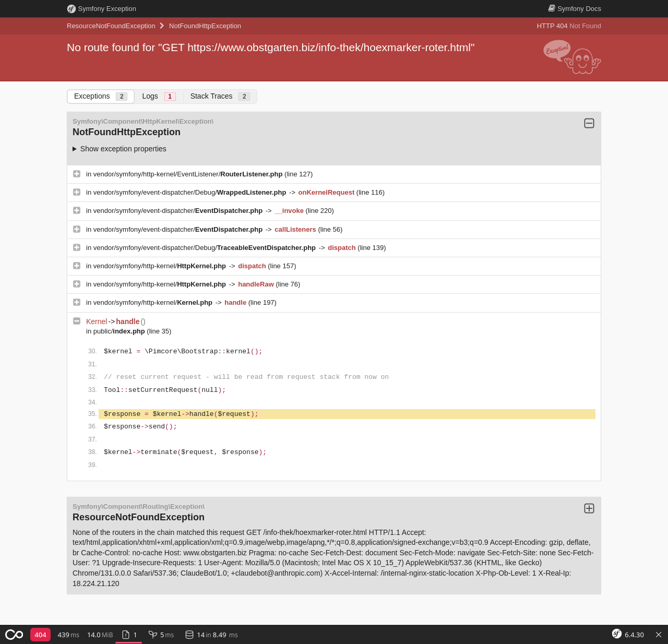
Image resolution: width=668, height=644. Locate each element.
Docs (575, 9)
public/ (120, 331)
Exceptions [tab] (101, 96)
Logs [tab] (159, 96)
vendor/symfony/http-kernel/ (161, 266)
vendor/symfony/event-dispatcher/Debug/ (191, 192)
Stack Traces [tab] (220, 96)
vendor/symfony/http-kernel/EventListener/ (189, 174)
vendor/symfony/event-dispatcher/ (179, 211)
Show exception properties (123, 149)
